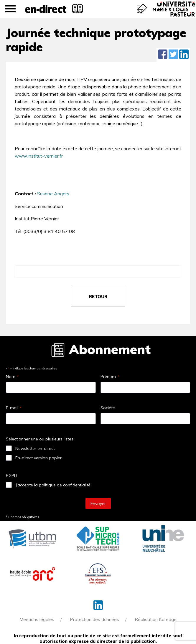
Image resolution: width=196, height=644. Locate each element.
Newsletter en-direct (35, 448)
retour (98, 297)
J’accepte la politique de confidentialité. (53, 485)
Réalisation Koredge (156, 619)
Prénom (110, 377)
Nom (12, 377)
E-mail (14, 408)
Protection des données (94, 619)
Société (108, 408)
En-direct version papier (38, 458)
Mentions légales (37, 619)
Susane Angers (53, 194)
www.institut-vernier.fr (39, 156)
